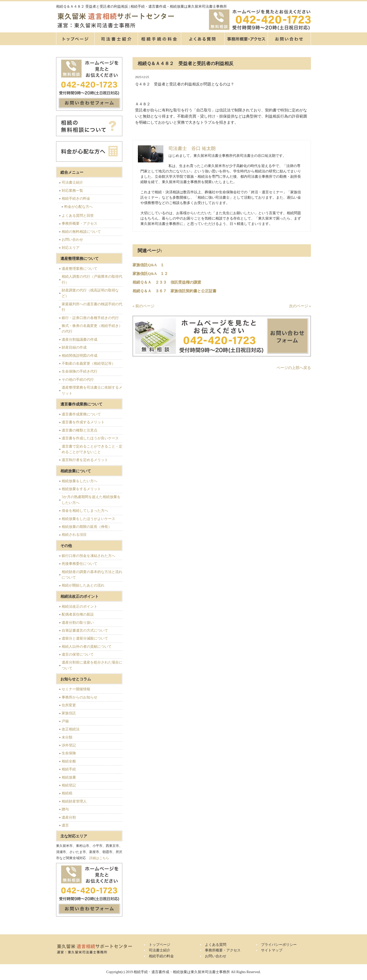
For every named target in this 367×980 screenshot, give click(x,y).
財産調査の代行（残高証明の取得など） (90, 293)
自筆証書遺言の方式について (85, 631)
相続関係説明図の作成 (80, 356)
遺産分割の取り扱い (78, 623)
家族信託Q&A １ (148, 265)
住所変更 (69, 705)
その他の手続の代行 (78, 380)
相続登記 (69, 785)
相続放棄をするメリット (81, 489)
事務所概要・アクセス (246, 39)
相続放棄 (69, 777)
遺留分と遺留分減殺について (85, 638)
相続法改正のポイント (80, 607)
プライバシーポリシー (279, 945)
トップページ (75, 39)
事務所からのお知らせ (80, 697)
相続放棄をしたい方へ (80, 481)
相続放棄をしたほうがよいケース (88, 519)
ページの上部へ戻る (294, 368)
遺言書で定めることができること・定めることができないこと (92, 449)
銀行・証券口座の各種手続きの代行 (90, 318)
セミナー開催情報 (76, 689)
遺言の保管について (78, 654)
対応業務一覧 (72, 191)
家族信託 (69, 713)
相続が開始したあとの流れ (83, 585)
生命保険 (69, 753)
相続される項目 (74, 535)
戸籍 (65, 721)
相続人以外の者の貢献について (87, 647)
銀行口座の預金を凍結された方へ (88, 556)
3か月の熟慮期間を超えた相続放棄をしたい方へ (91, 500)
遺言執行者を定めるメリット (85, 460)
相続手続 (69, 769)
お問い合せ (289, 39)
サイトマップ (272, 950)
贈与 (65, 809)
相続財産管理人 (74, 801)
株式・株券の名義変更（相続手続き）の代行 (92, 329)
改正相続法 (71, 729)
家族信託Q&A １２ (150, 274)
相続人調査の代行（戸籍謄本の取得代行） (92, 279)
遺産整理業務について (80, 269)
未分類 (67, 737)
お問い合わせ (72, 240)
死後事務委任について (80, 564)
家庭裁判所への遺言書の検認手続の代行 (92, 307)
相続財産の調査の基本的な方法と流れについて (92, 575)
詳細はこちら (99, 858)
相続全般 (69, 761)
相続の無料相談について (81, 232)
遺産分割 (69, 817)
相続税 (67, 793)
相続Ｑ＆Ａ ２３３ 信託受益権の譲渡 (167, 282)
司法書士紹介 (116, 39)
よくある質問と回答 (78, 216)
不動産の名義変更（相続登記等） (88, 364)
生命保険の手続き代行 (80, 371)
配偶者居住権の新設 (78, 614)
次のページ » (300, 306)
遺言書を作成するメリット (83, 422)
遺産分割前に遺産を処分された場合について (92, 665)
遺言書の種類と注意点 (80, 430)
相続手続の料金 (159, 39)
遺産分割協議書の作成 (80, 340)
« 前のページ (143, 306)
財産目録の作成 (74, 347)
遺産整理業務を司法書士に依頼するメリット (92, 390)
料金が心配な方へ (78, 207)
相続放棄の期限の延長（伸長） (87, 527)
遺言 (65, 825)
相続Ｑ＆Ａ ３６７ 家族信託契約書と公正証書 (174, 291)
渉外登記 (69, 745)
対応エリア (71, 248)
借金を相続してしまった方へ (85, 511)
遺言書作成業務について (81, 414)
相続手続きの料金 (76, 199)
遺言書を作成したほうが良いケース (90, 438)
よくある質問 (203, 39)
